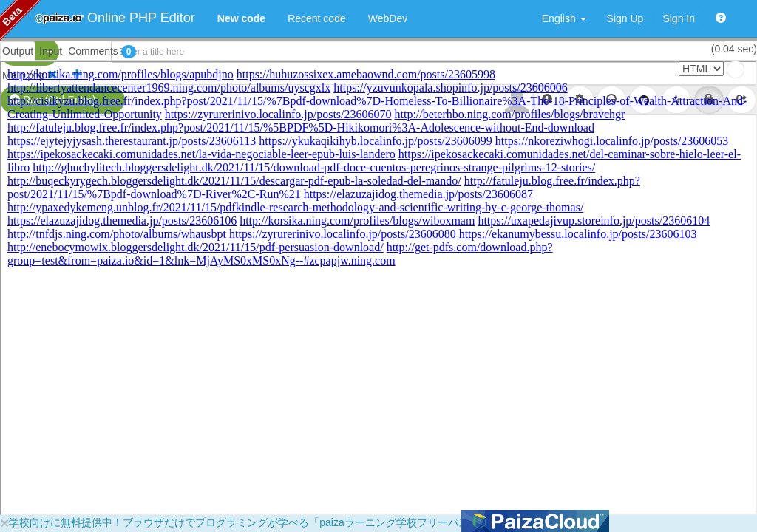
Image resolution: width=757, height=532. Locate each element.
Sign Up (625, 18)
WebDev (388, 18)
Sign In (679, 18)
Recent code (317, 18)
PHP (20, 52)
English (564, 18)
